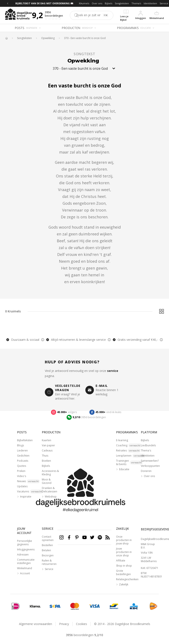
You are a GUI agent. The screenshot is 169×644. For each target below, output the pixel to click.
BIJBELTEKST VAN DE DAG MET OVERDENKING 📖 (44, 3)
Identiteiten (150, 3)
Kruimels (84, 3)
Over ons (97, 3)
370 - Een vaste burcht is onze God (85, 38)
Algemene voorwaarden (36, 624)
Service (164, 3)
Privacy (64, 624)
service (113, 371)
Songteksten (122, 3)
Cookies (82, 624)
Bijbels (109, 3)
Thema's (136, 3)
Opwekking (48, 38)
